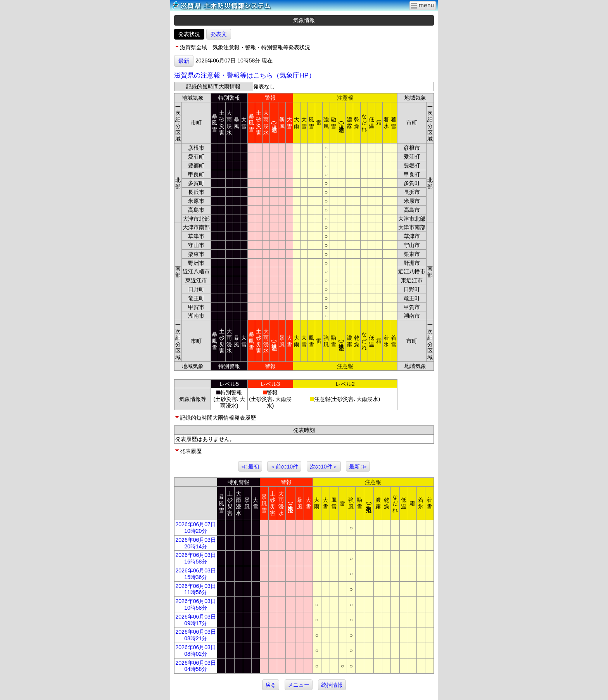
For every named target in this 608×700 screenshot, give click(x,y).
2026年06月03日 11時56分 (196, 589)
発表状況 (189, 34)
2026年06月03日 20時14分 (196, 543)
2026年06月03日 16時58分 (196, 558)
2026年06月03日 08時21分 (196, 635)
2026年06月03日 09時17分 (196, 620)
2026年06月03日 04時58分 (196, 666)
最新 (184, 61)
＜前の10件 (284, 467)
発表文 (219, 34)
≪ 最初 (250, 467)
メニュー (299, 685)
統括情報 (332, 685)
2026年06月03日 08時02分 (196, 651)
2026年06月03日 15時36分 (196, 574)
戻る (271, 685)
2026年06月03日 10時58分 (196, 604)
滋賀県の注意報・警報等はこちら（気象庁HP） (245, 75)
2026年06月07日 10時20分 (196, 528)
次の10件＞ (324, 467)
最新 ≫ (358, 467)
